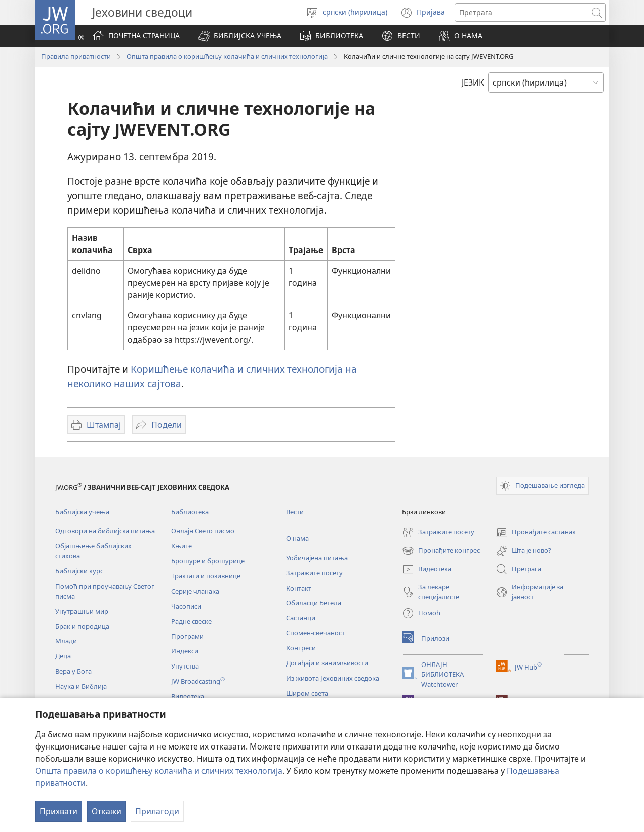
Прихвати (59, 811)
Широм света (307, 693)
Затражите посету (314, 573)
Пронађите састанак (536, 532)
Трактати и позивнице (206, 576)
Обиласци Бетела (314, 603)
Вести (295, 512)
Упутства (185, 666)
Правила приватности (76, 56)
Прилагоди (157, 811)
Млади (66, 641)
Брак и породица (82, 626)
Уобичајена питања (317, 558)
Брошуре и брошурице (208, 561)
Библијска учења (82, 512)
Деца (63, 656)
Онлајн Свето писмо (203, 531)
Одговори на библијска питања (105, 531)
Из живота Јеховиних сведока (333, 678)
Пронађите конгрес (441, 551)
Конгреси (301, 648)
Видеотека (188, 696)
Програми (187, 636)
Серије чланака (195, 591)
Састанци (301, 618)
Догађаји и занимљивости (327, 663)
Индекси (185, 651)
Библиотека (190, 512)
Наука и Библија (81, 686)
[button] (239, 36)
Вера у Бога (73, 671)
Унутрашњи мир (82, 611)
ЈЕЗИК (473, 82)
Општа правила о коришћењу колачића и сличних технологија (159, 771)
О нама (298, 538)
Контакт (299, 588)
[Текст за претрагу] (521, 12)
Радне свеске (191, 621)
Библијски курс (79, 571)
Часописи (186, 606)
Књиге (181, 546)
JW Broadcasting (198, 681)
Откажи (106, 811)
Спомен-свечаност (315, 633)
